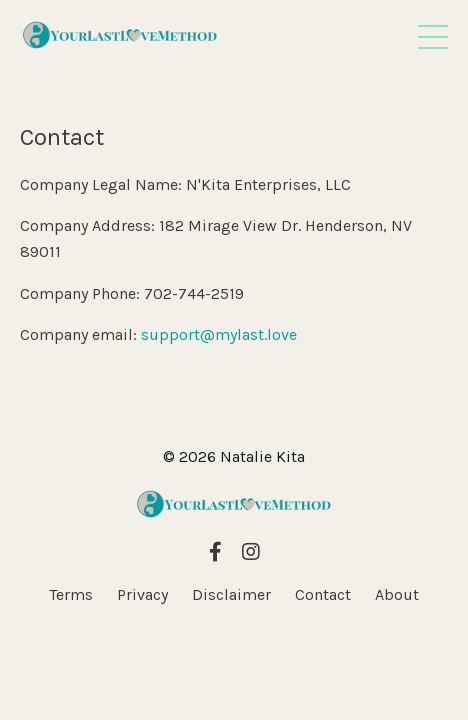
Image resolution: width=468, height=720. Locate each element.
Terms (71, 594)
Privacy (142, 594)
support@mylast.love (219, 334)
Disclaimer (231, 594)
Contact (323, 594)
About (397, 594)
